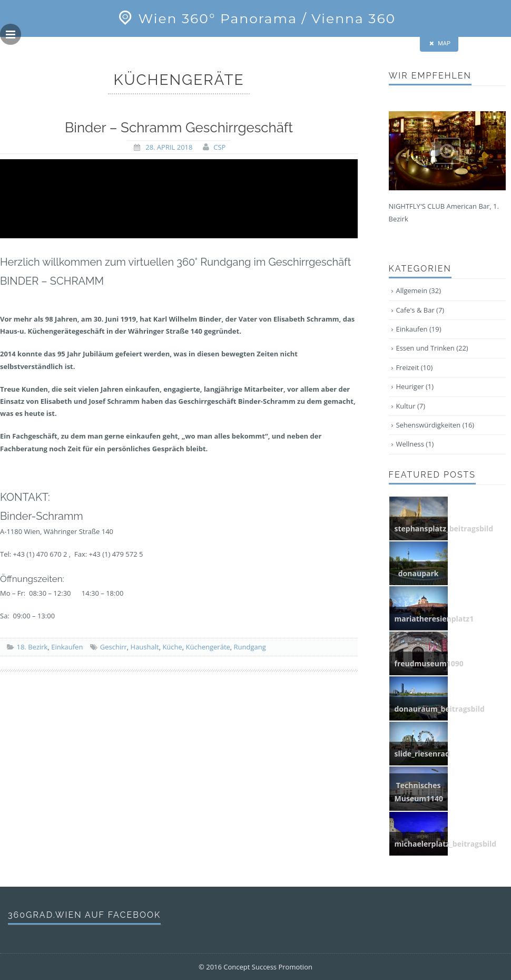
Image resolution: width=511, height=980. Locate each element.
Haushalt (145, 647)
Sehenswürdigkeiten (435, 425)
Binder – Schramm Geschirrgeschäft (179, 128)
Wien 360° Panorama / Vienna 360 (255, 18)
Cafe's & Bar (420, 310)
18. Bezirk (32, 647)
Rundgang (250, 647)
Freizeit (414, 367)
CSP (219, 147)
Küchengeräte (208, 647)
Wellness (415, 444)
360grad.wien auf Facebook (84, 915)
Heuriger (415, 386)
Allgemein (418, 290)
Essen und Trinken (432, 348)
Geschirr (114, 647)
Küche (172, 647)
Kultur (410, 406)
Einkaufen (67, 647)
